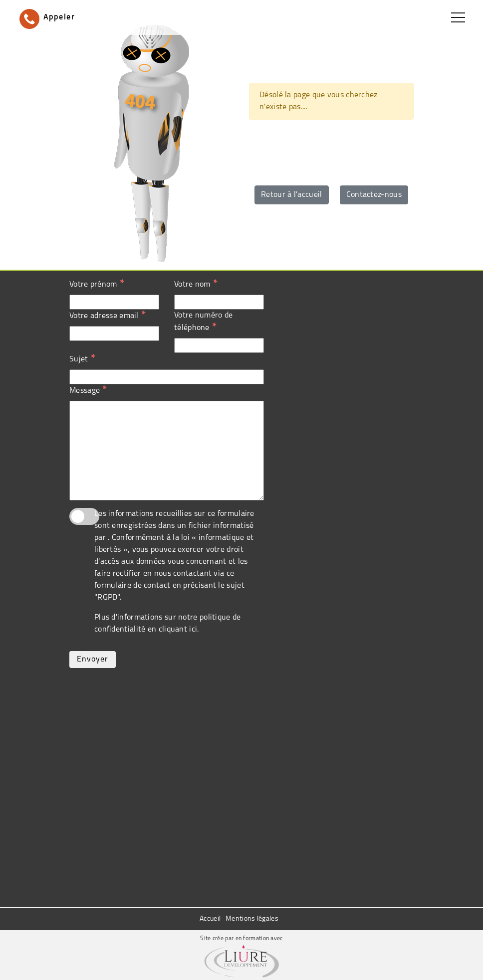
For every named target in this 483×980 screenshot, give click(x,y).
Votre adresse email (107, 316)
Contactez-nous (374, 195)
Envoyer (93, 659)
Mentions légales (252, 919)
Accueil (210, 919)
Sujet (82, 359)
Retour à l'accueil (291, 195)
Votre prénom (97, 284)
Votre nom (196, 284)
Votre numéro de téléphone (204, 322)
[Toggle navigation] (458, 17)
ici (193, 630)
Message (88, 390)
